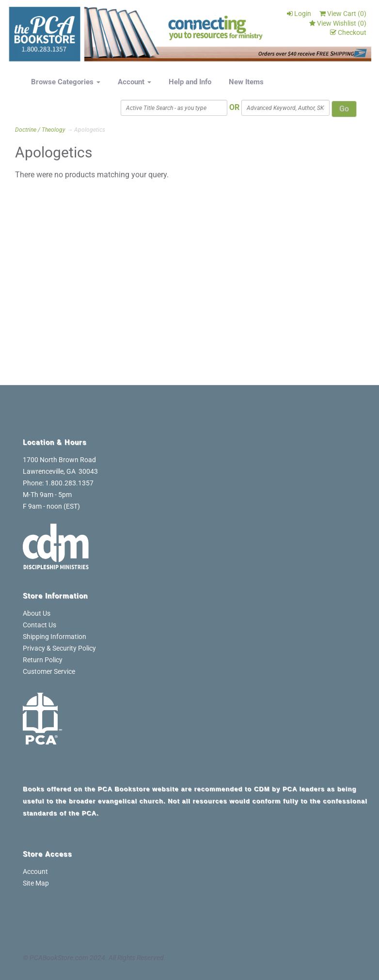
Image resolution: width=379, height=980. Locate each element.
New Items (246, 82)
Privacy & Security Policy (59, 648)
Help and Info (190, 82)
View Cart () (343, 14)
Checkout (348, 32)
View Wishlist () (338, 23)
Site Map (36, 883)
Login (299, 14)
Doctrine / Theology (40, 130)
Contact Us (39, 625)
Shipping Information (55, 637)
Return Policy (43, 660)
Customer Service (49, 671)
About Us (37, 613)
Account (134, 82)
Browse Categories (66, 82)
